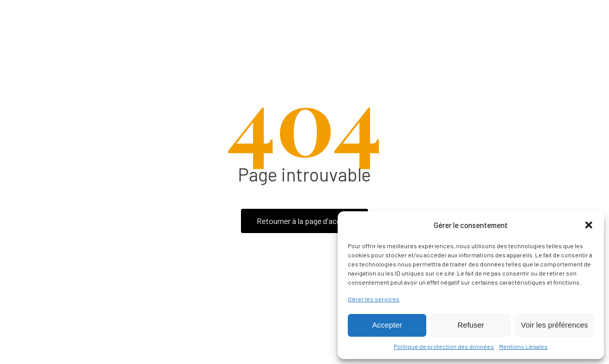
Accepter (387, 325)
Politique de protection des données (444, 346)
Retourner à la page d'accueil (304, 221)
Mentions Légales (523, 346)
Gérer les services (374, 299)
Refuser (471, 325)
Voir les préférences (555, 325)
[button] (589, 225)
